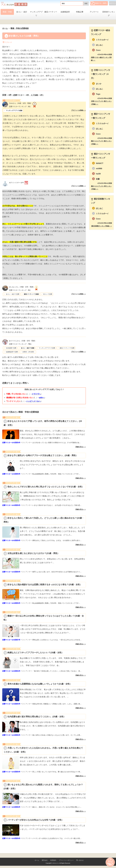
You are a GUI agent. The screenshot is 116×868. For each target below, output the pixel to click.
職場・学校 (7, 12)
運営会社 (45, 860)
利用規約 (53, 860)
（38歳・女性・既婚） (22, 287)
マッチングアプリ (36, 14)
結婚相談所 (65, 12)
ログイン (112, 3)
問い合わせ (80, 860)
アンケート (94, 12)
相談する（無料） (99, 3)
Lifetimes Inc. (56, 863)
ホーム (37, 860)
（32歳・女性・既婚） (23, 341)
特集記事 (80, 12)
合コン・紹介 (22, 12)
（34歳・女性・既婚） (21, 103)
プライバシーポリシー (66, 860)
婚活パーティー (51, 12)
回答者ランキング (109, 14)
